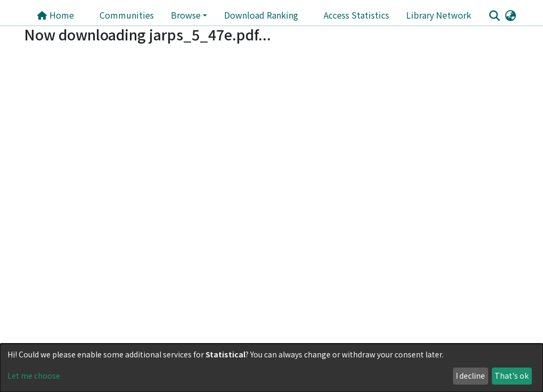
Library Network (439, 15)
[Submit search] (494, 15)
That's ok (512, 376)
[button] (510, 15)
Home (55, 15)
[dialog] (271, 368)
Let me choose (34, 376)
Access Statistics (356, 15)
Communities (127, 15)
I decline (470, 376)
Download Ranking (261, 15)
